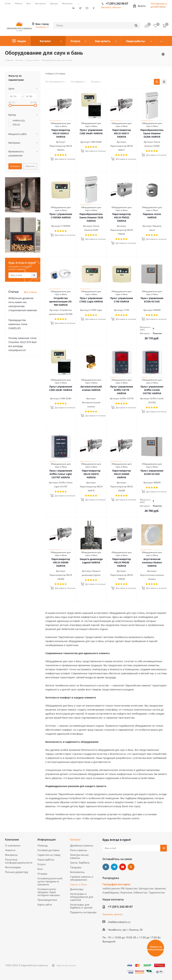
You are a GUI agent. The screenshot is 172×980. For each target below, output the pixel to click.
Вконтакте (73, 8)
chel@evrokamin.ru (119, 922)
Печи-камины (79, 850)
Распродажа (111, 878)
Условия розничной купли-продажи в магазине (50, 881)
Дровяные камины (82, 845)
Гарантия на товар (49, 855)
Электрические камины (79, 856)
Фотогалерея (13, 867)
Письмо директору (17, 872)
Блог (40, 869)
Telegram (80, 8)
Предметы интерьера (83, 912)
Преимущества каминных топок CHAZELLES (18, 324)
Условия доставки (49, 850)
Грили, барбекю (80, 863)
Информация (47, 840)
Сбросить (30, 166)
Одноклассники (94, 8)
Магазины (11, 855)
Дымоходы (77, 889)
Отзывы (42, 874)
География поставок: (117, 884)
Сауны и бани (79, 884)
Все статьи (30, 292)
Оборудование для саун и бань (61, 125)
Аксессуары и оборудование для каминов (82, 897)
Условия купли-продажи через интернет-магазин (49, 892)
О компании (13, 845)
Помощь (43, 845)
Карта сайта (45, 904)
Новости (10, 850)
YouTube (87, 8)
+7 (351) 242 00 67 (120, 907)
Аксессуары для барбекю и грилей (81, 906)
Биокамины (77, 872)
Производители (47, 900)
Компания (12, 840)
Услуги (42, 864)
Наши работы (46, 860)
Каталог (75, 840)
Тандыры (76, 867)
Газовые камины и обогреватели (82, 878)
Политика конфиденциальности (19, 861)
